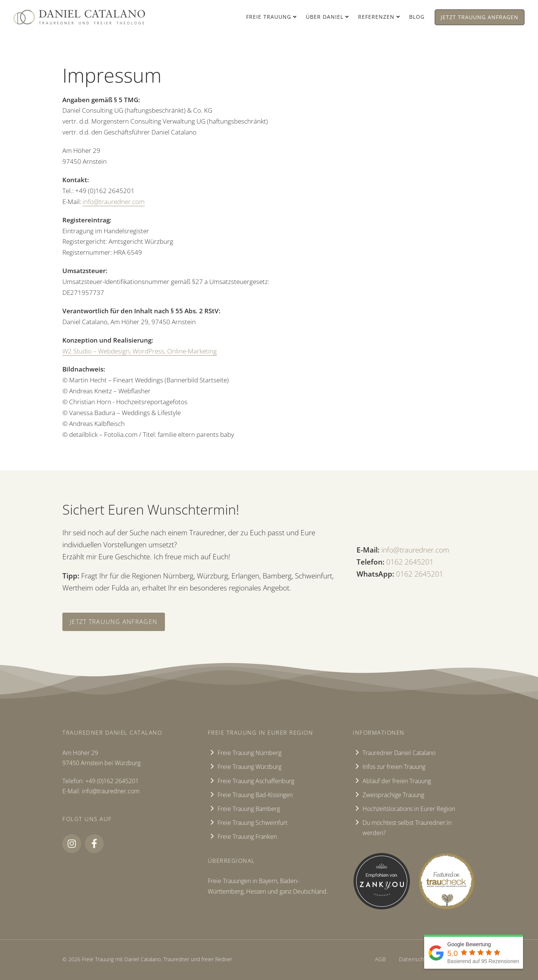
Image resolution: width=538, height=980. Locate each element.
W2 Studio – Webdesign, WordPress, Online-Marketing (140, 351)
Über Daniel (325, 17)
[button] (72, 844)
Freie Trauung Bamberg (249, 809)
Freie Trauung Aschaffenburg (256, 781)
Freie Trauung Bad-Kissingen (255, 795)
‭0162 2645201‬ (410, 562)
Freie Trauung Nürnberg (249, 753)
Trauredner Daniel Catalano (399, 753)
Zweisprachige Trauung (393, 795)
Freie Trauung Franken (247, 837)
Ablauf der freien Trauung (397, 781)
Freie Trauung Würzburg (249, 767)
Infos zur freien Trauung (394, 767)
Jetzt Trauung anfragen (480, 17)
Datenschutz (416, 959)
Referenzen (376, 17)
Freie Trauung (269, 17)
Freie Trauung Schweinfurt (252, 823)
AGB (381, 959)
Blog (417, 17)
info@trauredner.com (114, 202)
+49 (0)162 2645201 (112, 781)
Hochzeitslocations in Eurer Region (409, 809)
